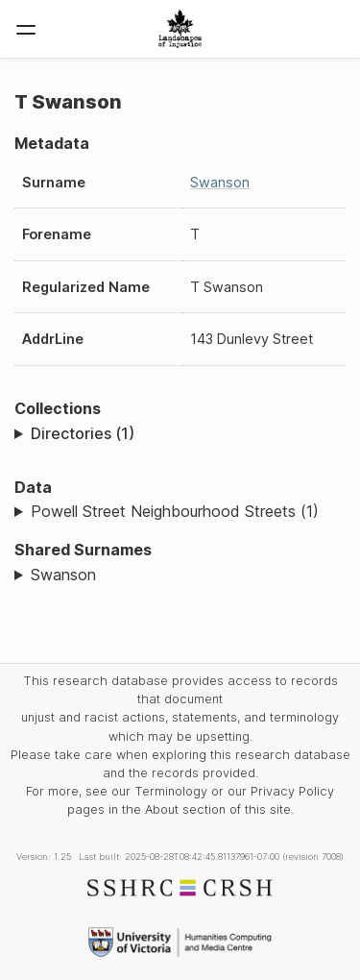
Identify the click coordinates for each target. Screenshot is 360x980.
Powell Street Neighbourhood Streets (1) (175, 511)
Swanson (220, 182)
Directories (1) (83, 433)
